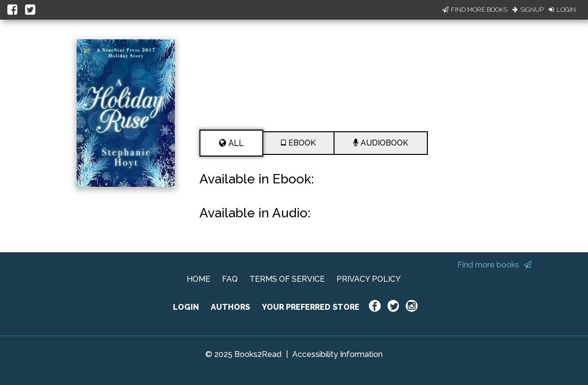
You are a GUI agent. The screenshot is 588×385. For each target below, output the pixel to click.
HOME (198, 279)
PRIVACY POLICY (369, 279)
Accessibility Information (337, 354)
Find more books (494, 265)
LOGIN (186, 307)
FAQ (230, 279)
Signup (528, 10)
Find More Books (475, 10)
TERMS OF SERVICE (287, 279)
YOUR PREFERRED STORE (311, 307)
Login (562, 10)
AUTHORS (230, 307)
